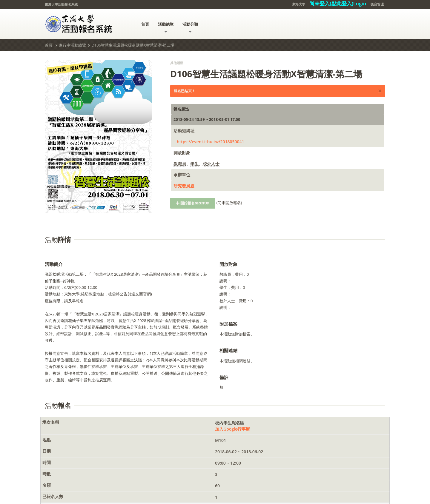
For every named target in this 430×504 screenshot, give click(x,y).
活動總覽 (166, 27)
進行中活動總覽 (72, 45)
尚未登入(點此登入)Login (338, 3)
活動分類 (190, 27)
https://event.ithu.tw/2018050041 (211, 142)
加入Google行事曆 (232, 429)
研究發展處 (184, 186)
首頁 (145, 24)
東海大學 (299, 4)
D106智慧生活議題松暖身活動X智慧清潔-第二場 (133, 45)
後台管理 (377, 4)
